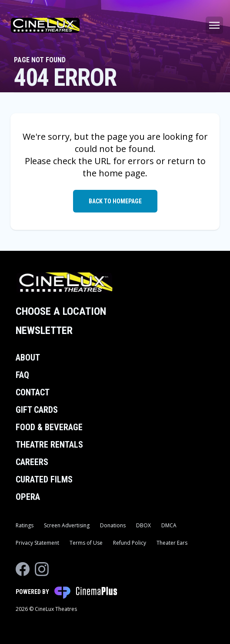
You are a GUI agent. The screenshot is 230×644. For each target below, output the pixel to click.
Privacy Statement (37, 543)
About (28, 357)
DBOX (143, 525)
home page (122, 173)
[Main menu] (214, 25)
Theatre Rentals (49, 445)
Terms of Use (86, 543)
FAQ (22, 375)
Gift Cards (37, 410)
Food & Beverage (49, 427)
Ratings (25, 525)
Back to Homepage (115, 201)
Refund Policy (130, 543)
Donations (113, 525)
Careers (32, 462)
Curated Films (44, 479)
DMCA (169, 525)
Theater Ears (172, 543)
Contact (33, 392)
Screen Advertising (67, 525)
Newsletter (44, 330)
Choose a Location (61, 311)
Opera (28, 497)
